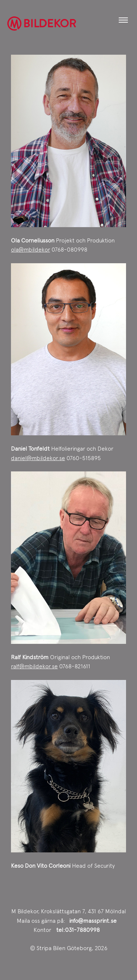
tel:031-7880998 (78, 930)
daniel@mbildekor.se (38, 458)
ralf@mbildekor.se (34, 666)
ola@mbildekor (31, 250)
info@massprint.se (93, 921)
